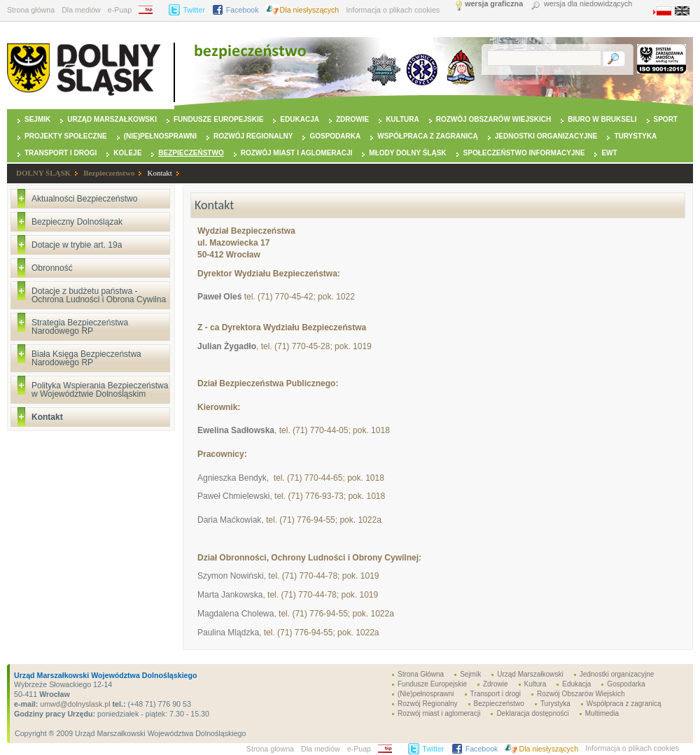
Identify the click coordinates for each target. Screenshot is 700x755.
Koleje (127, 153)
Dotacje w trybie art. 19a (77, 245)
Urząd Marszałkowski (112, 119)
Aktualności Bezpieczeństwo (84, 199)
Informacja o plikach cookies (393, 10)
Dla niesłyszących (310, 10)
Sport (666, 119)
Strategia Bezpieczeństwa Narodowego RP (80, 327)
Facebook (243, 10)
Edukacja (300, 119)
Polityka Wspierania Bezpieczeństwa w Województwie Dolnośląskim (100, 390)
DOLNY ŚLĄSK (43, 173)
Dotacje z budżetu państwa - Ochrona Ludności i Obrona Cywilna (99, 295)
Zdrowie (352, 119)
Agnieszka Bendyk (232, 478)
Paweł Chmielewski (233, 496)
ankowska (244, 595)
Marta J (211, 595)
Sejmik (37, 119)
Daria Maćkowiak (229, 520)
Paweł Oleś (219, 297)
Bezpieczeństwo (191, 153)
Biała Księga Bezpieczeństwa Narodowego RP (86, 358)
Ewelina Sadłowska (236, 430)
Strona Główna (421, 674)
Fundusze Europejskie (218, 119)
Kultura (402, 119)
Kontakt (159, 173)
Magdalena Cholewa (236, 614)
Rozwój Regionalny (253, 136)
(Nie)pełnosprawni (160, 136)
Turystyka (635, 136)
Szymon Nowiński (231, 576)
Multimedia (602, 713)
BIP (150, 10)
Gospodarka (335, 136)
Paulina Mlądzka (228, 633)
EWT (609, 153)
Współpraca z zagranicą (428, 136)
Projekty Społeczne (66, 136)
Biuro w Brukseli (602, 119)
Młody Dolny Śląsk (407, 153)
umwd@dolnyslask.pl (74, 704)
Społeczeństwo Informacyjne (524, 153)
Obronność (52, 268)
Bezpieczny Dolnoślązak (77, 222)
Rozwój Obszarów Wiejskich (493, 119)
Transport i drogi (61, 153)
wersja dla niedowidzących (588, 4)
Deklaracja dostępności (532, 713)
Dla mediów (81, 10)
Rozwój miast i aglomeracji (297, 153)
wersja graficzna (494, 4)
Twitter (194, 10)
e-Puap (120, 10)
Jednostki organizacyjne (546, 136)
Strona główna (31, 10)
